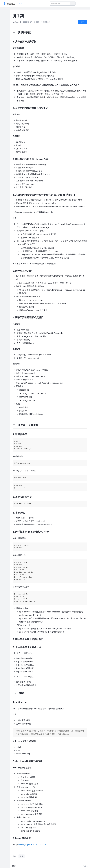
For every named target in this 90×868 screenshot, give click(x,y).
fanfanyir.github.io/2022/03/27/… (33, 845)
